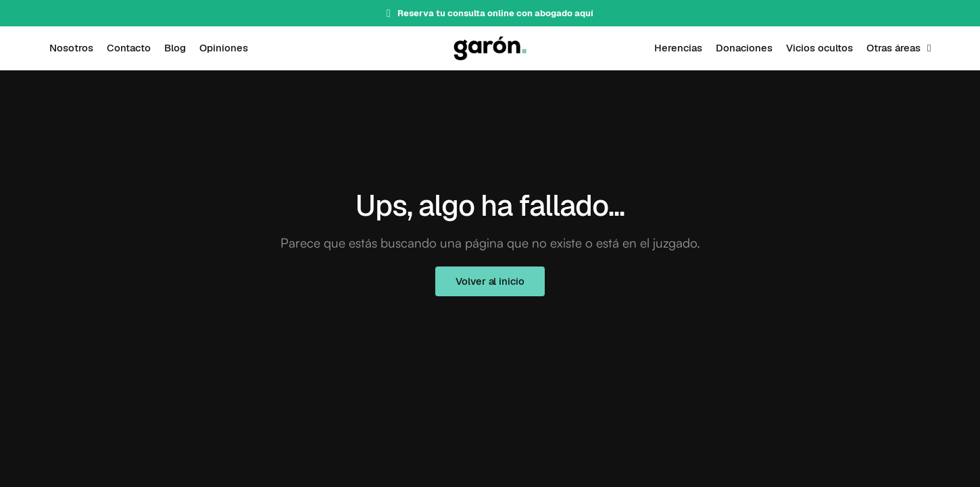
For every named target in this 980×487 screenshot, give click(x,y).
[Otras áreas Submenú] (929, 48)
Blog (175, 48)
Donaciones (744, 48)
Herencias (678, 48)
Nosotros (71, 48)
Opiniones (224, 48)
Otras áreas (893, 48)
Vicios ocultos (819, 48)
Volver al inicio (490, 281)
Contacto (129, 48)
